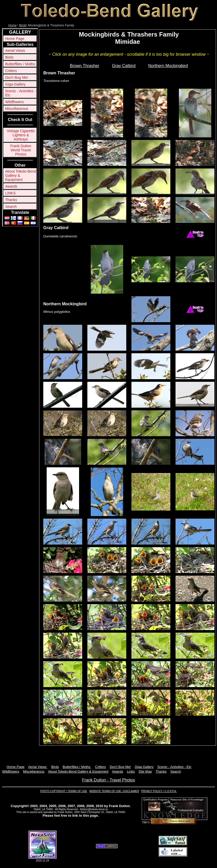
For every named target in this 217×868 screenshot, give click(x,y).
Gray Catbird (124, 66)
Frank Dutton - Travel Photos (108, 780)
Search (11, 207)
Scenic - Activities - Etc (20, 93)
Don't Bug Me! (17, 77)
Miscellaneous (17, 109)
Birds (23, 25)
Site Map (145, 771)
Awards (11, 186)
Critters (11, 71)
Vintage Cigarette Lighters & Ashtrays (21, 135)
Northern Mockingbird (168, 66)
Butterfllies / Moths (20, 64)
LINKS (10, 193)
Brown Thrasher (85, 66)
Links (131, 771)
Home (12, 25)
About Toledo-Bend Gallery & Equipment (21, 175)
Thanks (11, 200)
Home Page (15, 39)
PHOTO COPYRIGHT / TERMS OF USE (64, 791)
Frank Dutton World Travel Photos (21, 150)
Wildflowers (15, 102)
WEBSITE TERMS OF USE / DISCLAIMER (114, 791)
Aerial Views (15, 51)
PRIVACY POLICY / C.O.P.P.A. (159, 791)
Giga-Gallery (15, 84)
